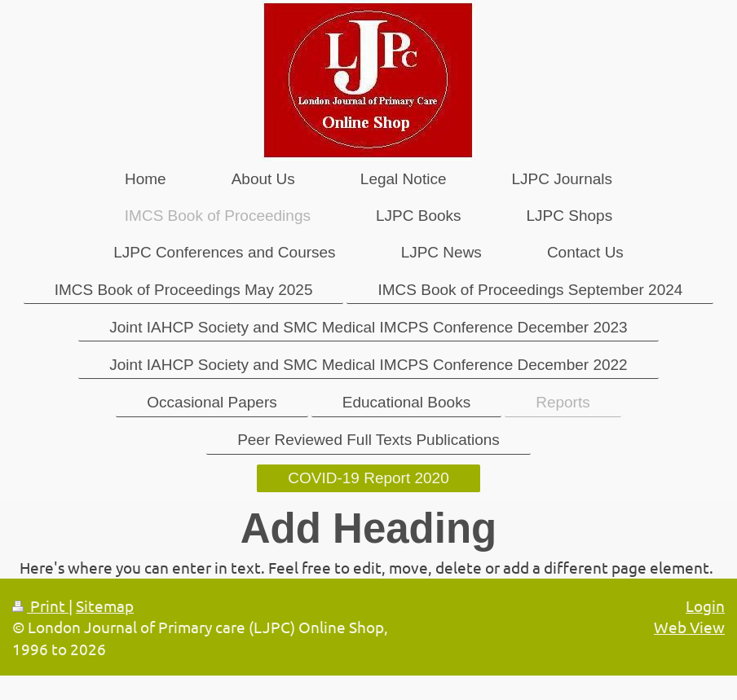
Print (40, 605)
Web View (689, 627)
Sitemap (105, 605)
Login (705, 605)
